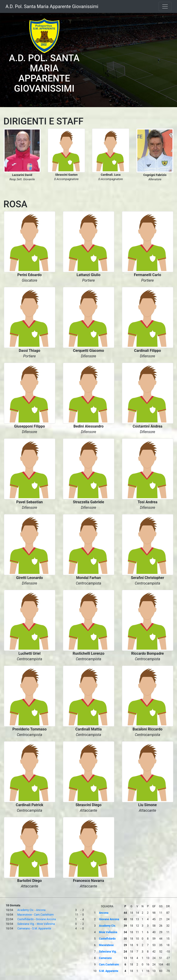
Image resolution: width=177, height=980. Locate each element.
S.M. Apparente (42, 929)
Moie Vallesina (46, 924)
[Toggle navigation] (165, 6)
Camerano (24, 929)
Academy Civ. (26, 910)
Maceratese (25, 915)
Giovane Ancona (46, 919)
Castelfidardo (25, 919)
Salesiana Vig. (26, 924)
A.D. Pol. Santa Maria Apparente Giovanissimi (52, 6)
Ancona (41, 910)
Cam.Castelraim (44, 915)
